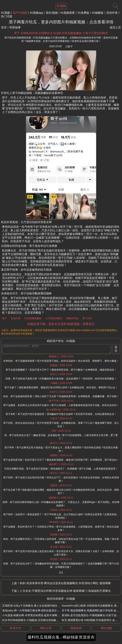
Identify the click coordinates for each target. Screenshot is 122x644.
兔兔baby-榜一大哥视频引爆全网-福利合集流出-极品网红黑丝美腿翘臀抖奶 (46, 610)
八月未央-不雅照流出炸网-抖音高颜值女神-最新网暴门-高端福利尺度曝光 (65, 591)
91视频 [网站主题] (61, 6)
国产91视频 (20, 13)
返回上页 (115, 27)
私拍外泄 (16, 318)
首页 (4, 27)
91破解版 (98, 13)
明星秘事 (15, 27)
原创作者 (112, 13)
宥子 (4, 318)
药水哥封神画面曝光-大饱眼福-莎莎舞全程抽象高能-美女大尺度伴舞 (41, 620)
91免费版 (83, 13)
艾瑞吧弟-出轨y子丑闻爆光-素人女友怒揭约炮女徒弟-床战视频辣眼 (41, 606)
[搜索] (115, 5)
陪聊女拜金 (72, 318)
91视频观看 (68, 13)
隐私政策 (76, 628)
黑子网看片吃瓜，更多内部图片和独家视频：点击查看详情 (61, 22)
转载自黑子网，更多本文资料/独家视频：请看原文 (61, 324)
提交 (116, 349)
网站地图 (107, 628)
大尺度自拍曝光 (54, 318)
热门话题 (7, 16)
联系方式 (15, 628)
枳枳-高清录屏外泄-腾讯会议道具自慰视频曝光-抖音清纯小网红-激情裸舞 (65, 583)
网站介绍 (46, 628)
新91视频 (52, 13)
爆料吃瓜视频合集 (44, 637)
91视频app (36, 13)
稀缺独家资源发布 (79, 637)
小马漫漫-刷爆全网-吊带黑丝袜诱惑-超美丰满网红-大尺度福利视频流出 (43, 615)
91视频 (5, 13)
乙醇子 (69, 47)
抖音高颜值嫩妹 (33, 318)
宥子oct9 (87, 318)
